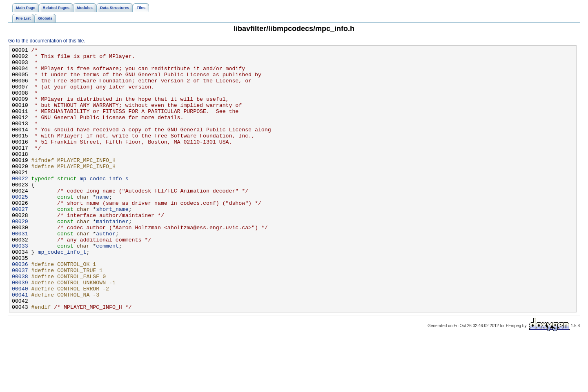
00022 (20, 205)
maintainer (112, 257)
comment (107, 286)
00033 (20, 286)
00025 (20, 227)
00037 (20, 315)
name (102, 227)
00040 (20, 337)
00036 (20, 308)
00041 (20, 345)
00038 (20, 323)
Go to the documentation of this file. (47, 41)
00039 (20, 330)
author (106, 271)
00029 (20, 257)
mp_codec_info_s (104, 205)
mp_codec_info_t (62, 293)
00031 (20, 271)
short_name (112, 242)
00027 (20, 242)
